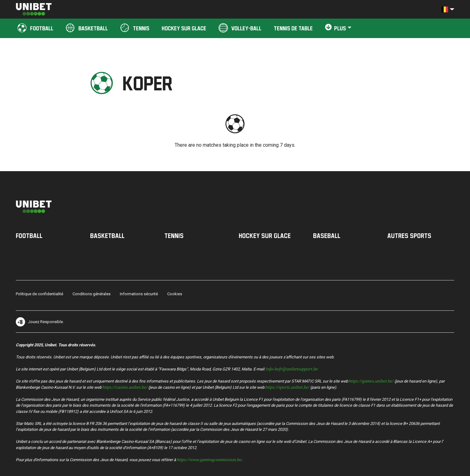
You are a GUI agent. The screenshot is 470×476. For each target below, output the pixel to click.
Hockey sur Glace (265, 236)
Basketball (107, 236)
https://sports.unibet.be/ (287, 387)
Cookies (175, 294)
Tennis (174, 236)
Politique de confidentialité (39, 294)
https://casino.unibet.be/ (125, 387)
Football (29, 236)
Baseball (327, 236)
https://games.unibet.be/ (371, 381)
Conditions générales (91, 294)
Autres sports (409, 236)
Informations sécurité (139, 294)
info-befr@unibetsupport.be (292, 368)
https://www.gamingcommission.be (209, 459)
